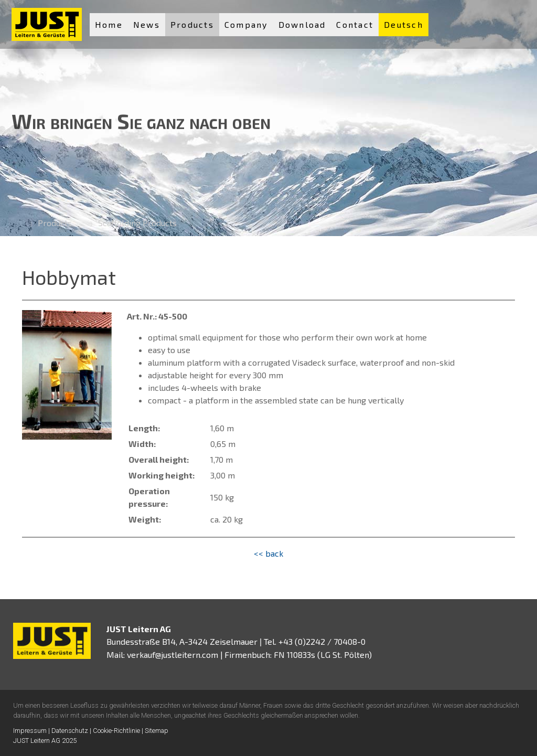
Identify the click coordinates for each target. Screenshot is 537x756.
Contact (355, 24)
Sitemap (157, 731)
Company (246, 24)
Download (302, 24)
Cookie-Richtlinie (116, 731)
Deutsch (404, 24)
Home (109, 24)
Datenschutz (70, 731)
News (147, 24)
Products (192, 24)
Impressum (30, 731)
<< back (268, 553)
